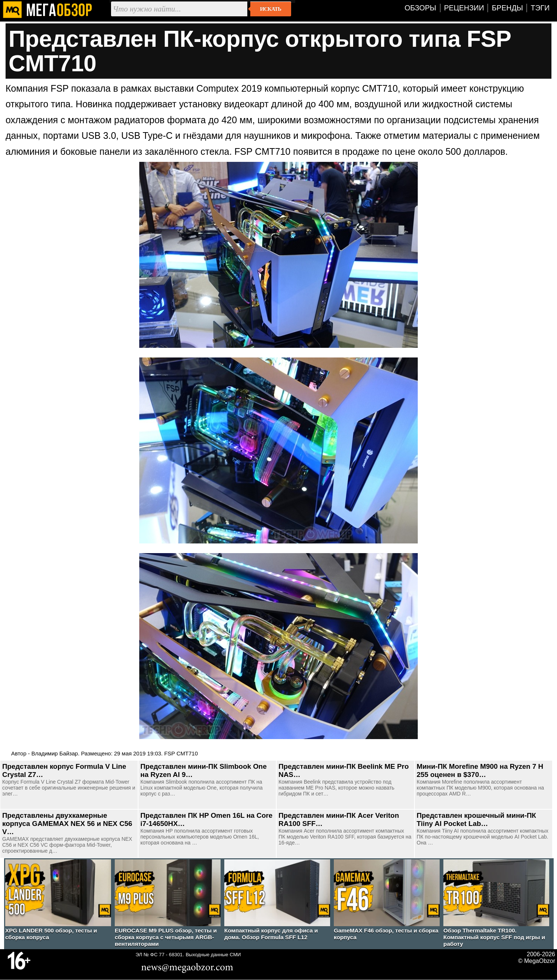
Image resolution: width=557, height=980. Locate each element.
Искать (271, 9)
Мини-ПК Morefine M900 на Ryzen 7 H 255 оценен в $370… (480, 770)
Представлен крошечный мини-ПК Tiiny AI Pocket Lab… (476, 819)
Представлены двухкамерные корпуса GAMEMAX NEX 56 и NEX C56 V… (67, 824)
